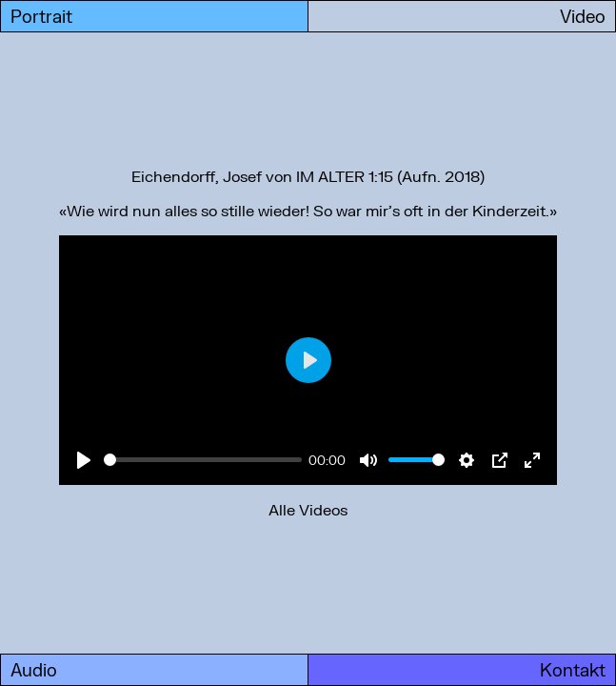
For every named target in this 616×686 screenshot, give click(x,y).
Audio (34, 670)
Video (583, 16)
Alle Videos (308, 509)
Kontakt (573, 670)
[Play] (84, 460)
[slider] (203, 460)
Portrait (41, 16)
